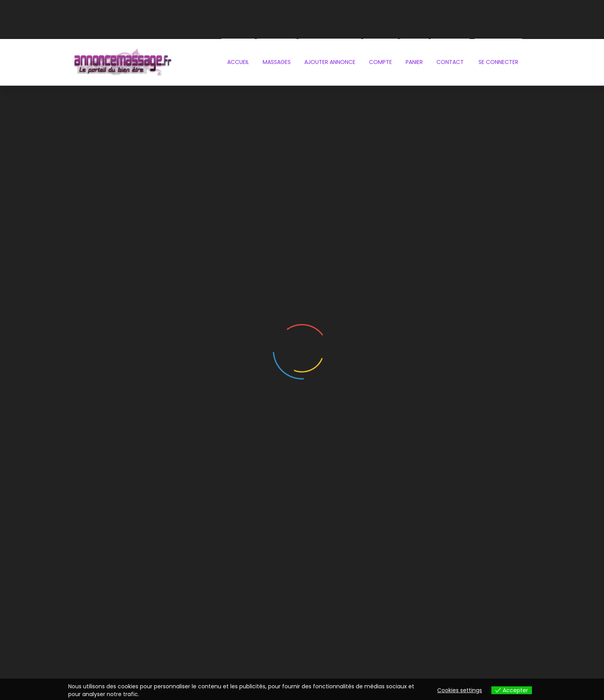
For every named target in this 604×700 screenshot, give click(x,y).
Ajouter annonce (330, 62)
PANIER (414, 62)
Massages (277, 62)
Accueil (238, 62)
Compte (381, 62)
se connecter (498, 62)
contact (450, 62)
